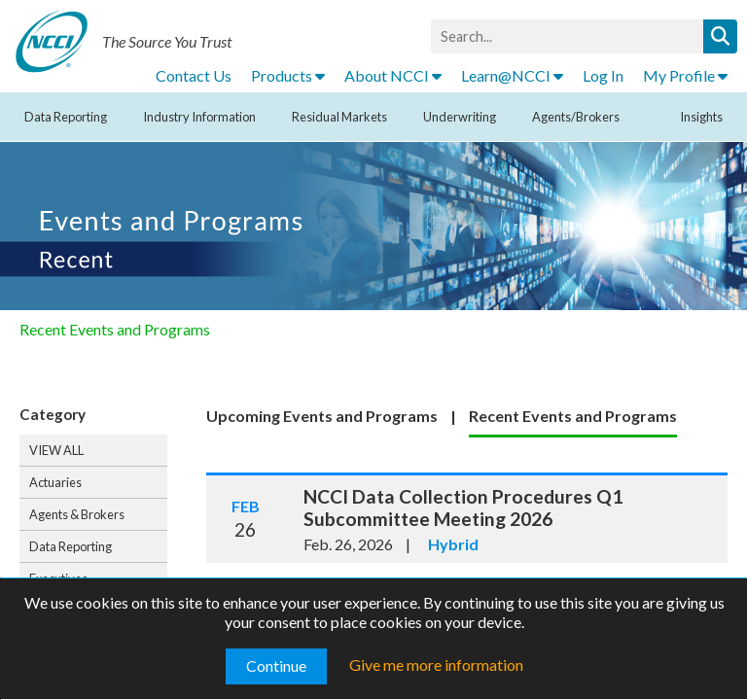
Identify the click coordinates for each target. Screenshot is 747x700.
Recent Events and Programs (115, 329)
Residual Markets (339, 117)
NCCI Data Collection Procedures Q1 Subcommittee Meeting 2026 (463, 507)
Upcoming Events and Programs (322, 416)
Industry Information (199, 117)
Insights (701, 117)
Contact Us (194, 75)
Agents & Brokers (77, 514)
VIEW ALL (56, 450)
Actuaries (55, 482)
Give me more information (436, 665)
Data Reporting (66, 117)
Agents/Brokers (576, 117)
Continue (276, 665)
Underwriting (460, 117)
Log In (603, 75)
